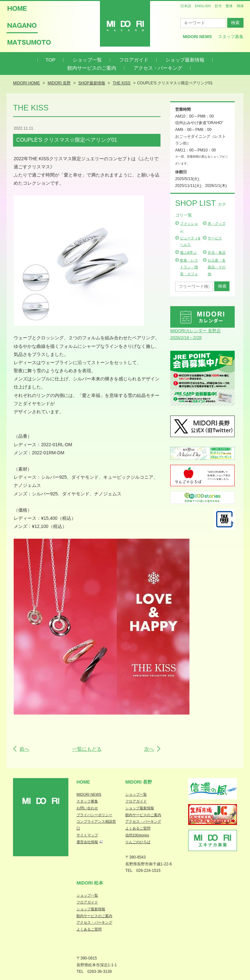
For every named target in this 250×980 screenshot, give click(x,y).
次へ (149, 749)
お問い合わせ (87, 808)
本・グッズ (217, 223)
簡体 (240, 6)
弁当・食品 (217, 252)
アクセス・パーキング (158, 68)
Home (83, 782)
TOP (51, 60)
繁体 (229, 6)
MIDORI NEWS (89, 794)
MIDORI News (197, 37)
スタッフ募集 (231, 37)
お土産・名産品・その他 (217, 267)
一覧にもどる (87, 749)
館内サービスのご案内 (92, 68)
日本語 (186, 6)
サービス (215, 238)
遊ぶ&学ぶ (188, 252)
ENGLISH (203, 6)
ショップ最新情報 (185, 60)
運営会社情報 (87, 842)
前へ (24, 749)
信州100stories (137, 835)
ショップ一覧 (87, 60)
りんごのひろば (138, 842)
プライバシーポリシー (94, 815)
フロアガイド (134, 60)
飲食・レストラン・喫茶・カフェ (189, 267)
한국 (218, 6)
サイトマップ (87, 835)
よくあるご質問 (138, 828)
